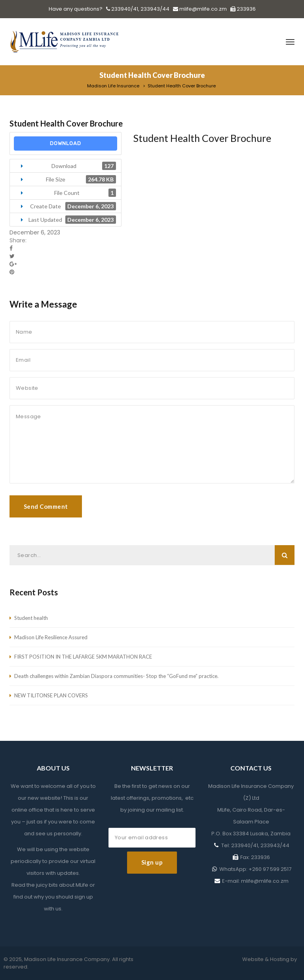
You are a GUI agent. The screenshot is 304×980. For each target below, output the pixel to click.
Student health (31, 618)
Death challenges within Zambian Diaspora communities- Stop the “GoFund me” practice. (116, 676)
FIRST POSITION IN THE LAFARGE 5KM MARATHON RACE (83, 657)
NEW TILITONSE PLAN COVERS (51, 695)
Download (66, 143)
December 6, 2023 (35, 232)
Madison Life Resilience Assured (51, 637)
